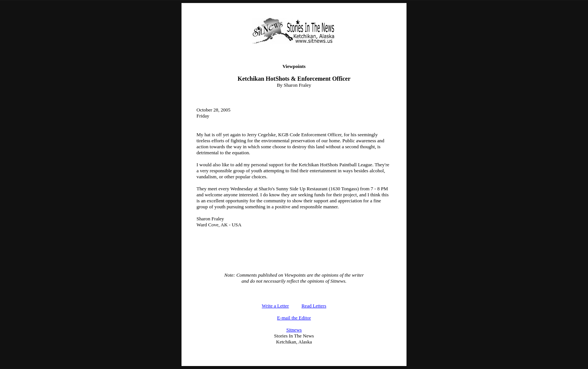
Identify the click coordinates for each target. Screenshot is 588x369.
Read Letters (314, 306)
